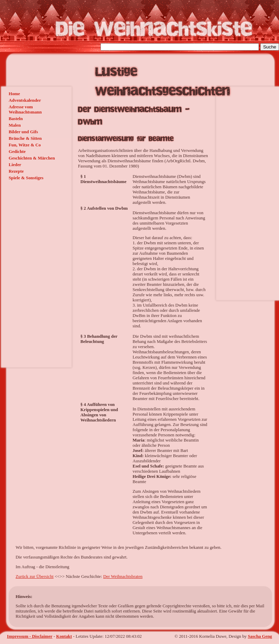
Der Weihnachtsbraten (123, 577)
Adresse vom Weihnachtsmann (25, 110)
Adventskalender (25, 100)
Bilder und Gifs (23, 132)
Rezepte (16, 171)
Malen (15, 125)
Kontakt (64, 636)
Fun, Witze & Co (25, 145)
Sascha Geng (260, 636)
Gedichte (17, 152)
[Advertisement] (26, 227)
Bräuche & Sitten (25, 138)
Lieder (15, 165)
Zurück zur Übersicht (34, 577)
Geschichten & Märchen (32, 158)
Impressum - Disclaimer (30, 636)
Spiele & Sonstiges (26, 178)
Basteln (16, 119)
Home (14, 94)
